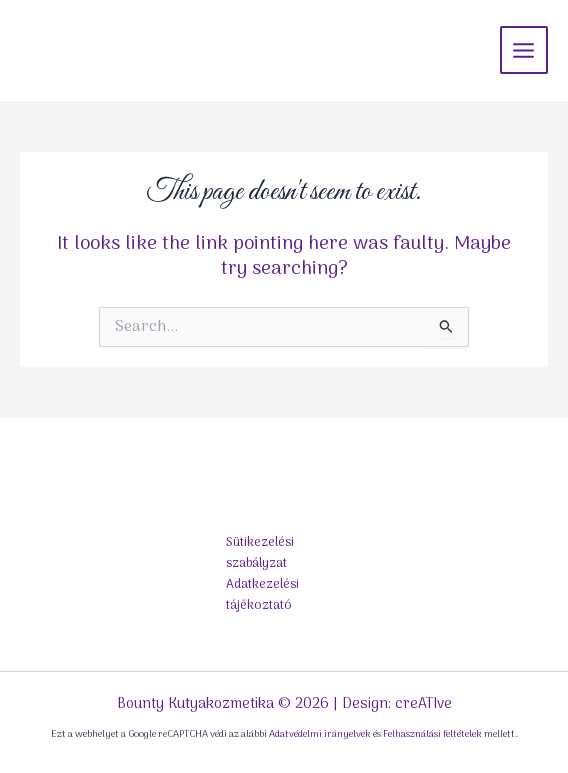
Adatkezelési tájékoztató (262, 595)
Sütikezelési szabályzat (260, 553)
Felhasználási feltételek (432, 734)
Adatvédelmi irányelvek (320, 734)
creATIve (423, 704)
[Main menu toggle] (524, 50)
